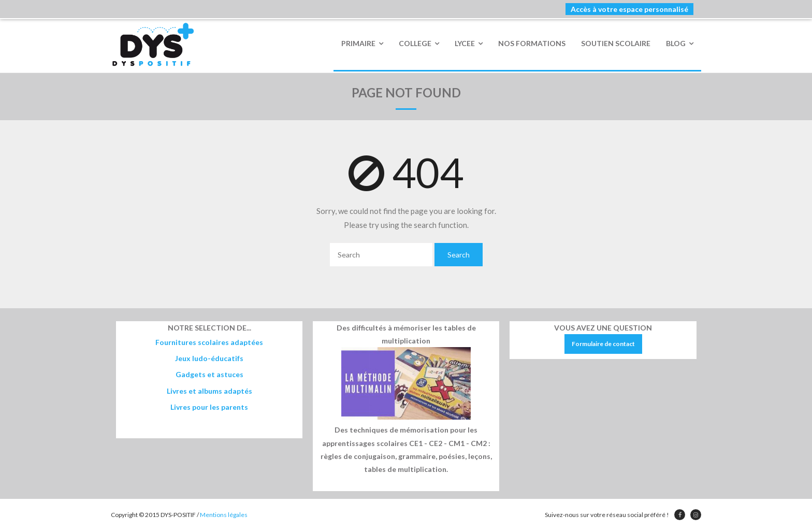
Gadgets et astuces (209, 374)
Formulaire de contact (603, 344)
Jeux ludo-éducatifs (209, 358)
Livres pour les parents (209, 407)
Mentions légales (224, 515)
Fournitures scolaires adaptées (209, 342)
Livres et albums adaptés (209, 391)
